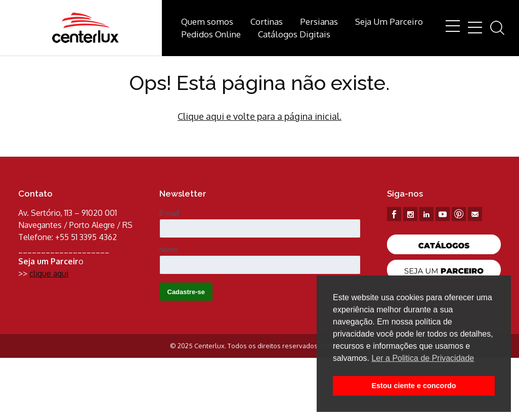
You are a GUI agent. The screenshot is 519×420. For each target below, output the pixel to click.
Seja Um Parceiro (389, 21)
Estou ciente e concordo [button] (414, 386)
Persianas (319, 21)
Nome (169, 250)
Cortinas (267, 21)
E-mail (169, 213)
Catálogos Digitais (294, 34)
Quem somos (207, 21)
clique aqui (49, 273)
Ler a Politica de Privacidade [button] (423, 358)
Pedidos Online (211, 34)
